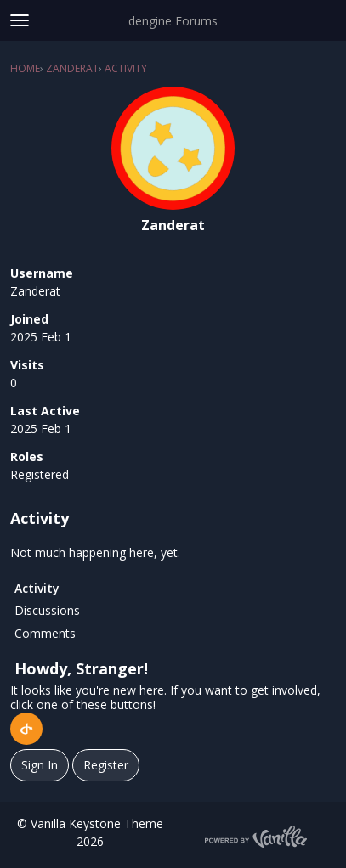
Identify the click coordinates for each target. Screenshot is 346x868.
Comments (45, 633)
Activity (37, 588)
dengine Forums (173, 21)
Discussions (47, 610)
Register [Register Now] (106, 765)
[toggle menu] (20, 20)
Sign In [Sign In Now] (40, 765)
